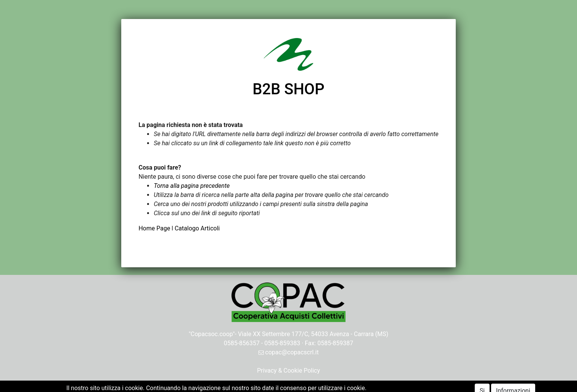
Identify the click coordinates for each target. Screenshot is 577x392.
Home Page (155, 228)
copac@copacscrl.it (289, 352)
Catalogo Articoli (197, 228)
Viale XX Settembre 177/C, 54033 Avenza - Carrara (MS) (313, 334)
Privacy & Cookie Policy (288, 371)
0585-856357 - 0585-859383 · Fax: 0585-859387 (289, 343)
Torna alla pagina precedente (192, 186)
